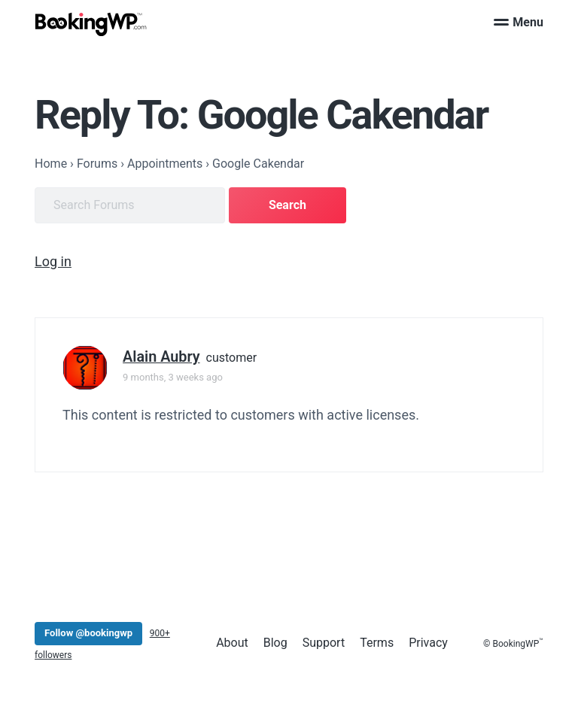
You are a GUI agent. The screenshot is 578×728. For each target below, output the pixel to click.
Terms (377, 643)
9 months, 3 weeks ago (173, 377)
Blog (275, 643)
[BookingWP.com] (91, 24)
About (232, 643)
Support (324, 643)
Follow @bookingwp (88, 633)
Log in (53, 261)
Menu (519, 22)
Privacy (428, 643)
